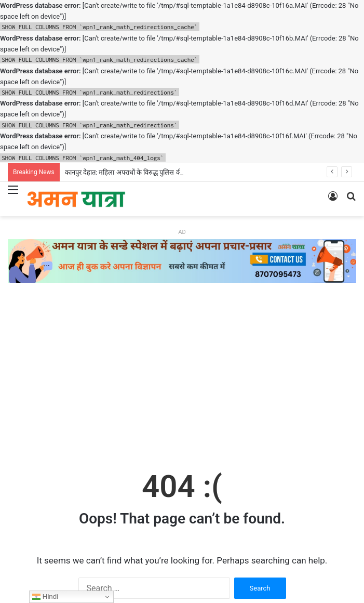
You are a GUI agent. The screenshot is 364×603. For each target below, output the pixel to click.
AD (182, 232)
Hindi (45, 597)
